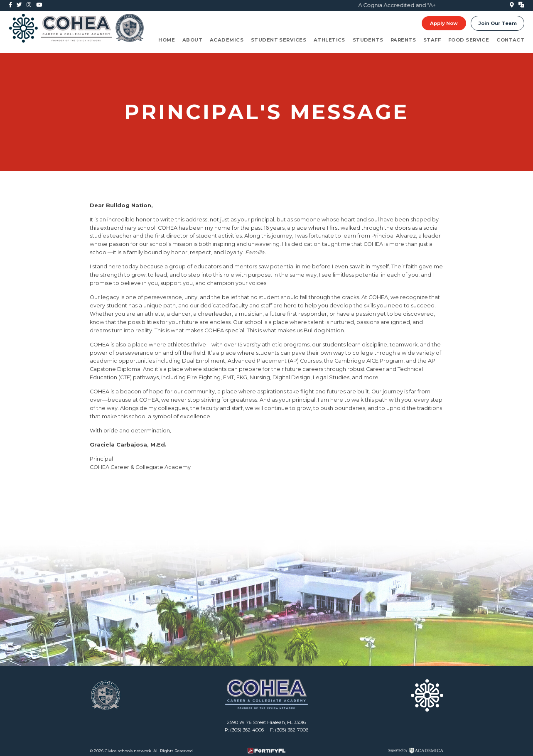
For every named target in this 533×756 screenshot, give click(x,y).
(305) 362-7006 (292, 730)
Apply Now (444, 23)
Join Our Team (498, 23)
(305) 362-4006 (247, 730)
